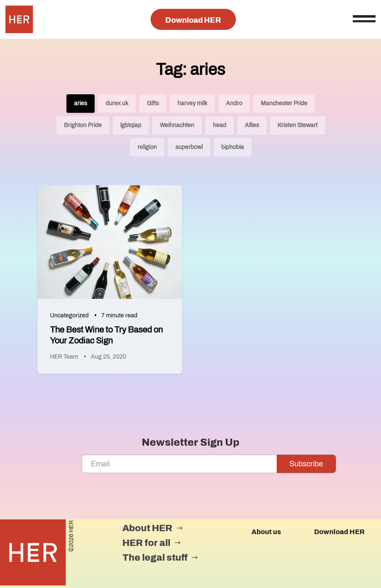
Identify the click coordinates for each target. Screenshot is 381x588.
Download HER (193, 20)
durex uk (117, 103)
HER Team (64, 357)
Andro (234, 103)
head (220, 125)
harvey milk (192, 103)
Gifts (153, 103)
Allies (252, 125)
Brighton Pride (83, 125)
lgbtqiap (131, 125)
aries (81, 103)
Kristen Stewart (298, 125)
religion (147, 147)
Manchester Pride (284, 103)
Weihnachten (177, 125)
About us (266, 532)
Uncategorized (69, 315)
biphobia (233, 147)
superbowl (189, 147)
